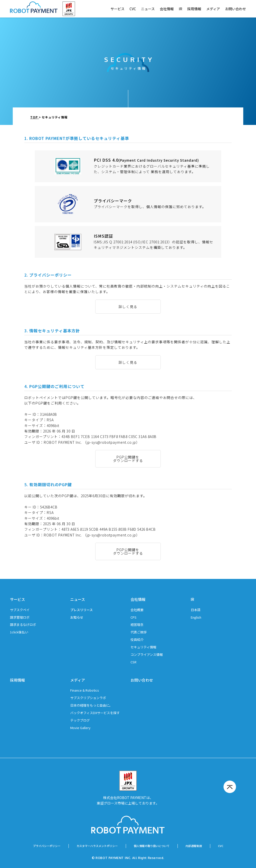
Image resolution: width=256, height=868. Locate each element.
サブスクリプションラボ (88, 698)
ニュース (148, 9)
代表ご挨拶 (139, 632)
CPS (133, 617)
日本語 (196, 610)
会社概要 (137, 610)
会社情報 (167, 9)
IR (180, 9)
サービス (117, 9)
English (196, 617)
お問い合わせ (235, 9)
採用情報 (194, 9)
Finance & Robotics (85, 690)
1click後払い (19, 632)
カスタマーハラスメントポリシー (97, 846)
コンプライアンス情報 (147, 654)
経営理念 (137, 625)
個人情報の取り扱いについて (152, 846)
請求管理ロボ (20, 617)
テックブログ (80, 720)
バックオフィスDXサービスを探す (95, 713)
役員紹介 (137, 640)
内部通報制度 (194, 846)
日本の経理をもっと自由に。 (91, 705)
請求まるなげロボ (23, 625)
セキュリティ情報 (143, 647)
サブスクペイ (20, 610)
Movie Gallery (80, 728)
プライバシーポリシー (47, 846)
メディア (213, 9)
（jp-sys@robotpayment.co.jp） (111, 442)
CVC (133, 9)
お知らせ (77, 617)
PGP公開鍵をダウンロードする (128, 459)
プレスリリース (81, 610)
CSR (133, 662)
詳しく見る (128, 307)
